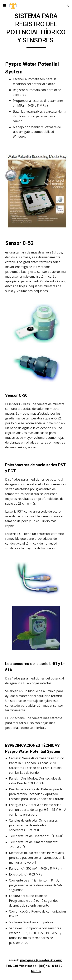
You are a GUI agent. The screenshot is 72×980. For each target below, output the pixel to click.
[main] (36, 30)
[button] (5, 5)
